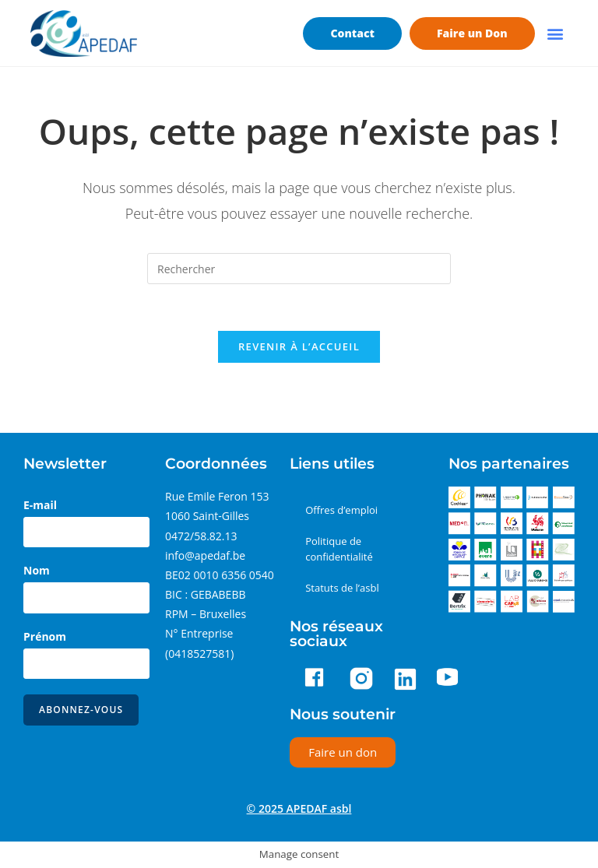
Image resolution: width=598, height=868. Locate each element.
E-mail (40, 505)
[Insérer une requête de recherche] (299, 269)
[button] (556, 33)
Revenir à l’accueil (299, 346)
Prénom (45, 636)
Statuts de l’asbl (342, 588)
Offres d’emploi (341, 510)
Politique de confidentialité (339, 549)
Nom (37, 570)
